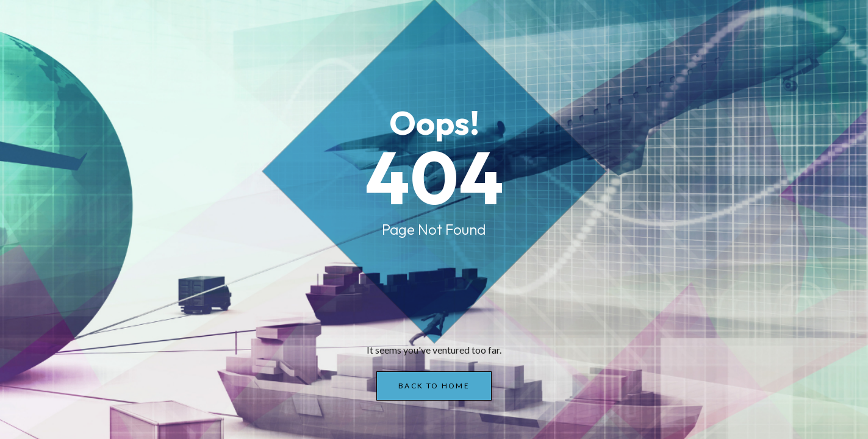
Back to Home (434, 386)
